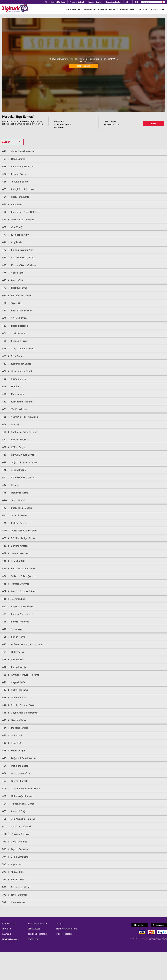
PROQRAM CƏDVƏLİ (11, 939)
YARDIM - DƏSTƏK (64, 934)
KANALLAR (7, 934)
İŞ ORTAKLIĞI (34, 929)
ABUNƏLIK (89, 10)
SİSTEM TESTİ (34, 939)
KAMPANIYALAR (107, 10)
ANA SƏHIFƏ (73, 10)
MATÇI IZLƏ (157, 10)
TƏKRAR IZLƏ (126, 10)
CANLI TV (142, 10)
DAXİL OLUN (84, 66)
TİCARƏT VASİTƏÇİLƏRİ (66, 929)
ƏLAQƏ (59, 924)
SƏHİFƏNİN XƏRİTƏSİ (38, 934)
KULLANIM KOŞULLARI (38, 924)
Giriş (153, 124)
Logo (16, 8)
